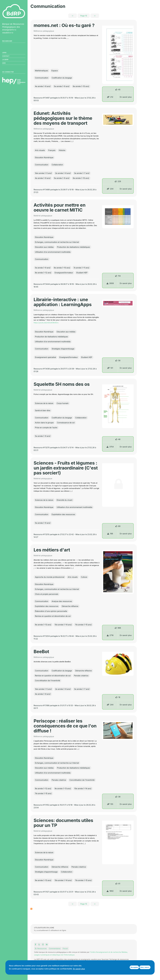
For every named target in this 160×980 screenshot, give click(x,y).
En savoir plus (126, 97)
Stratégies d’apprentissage (63, 349)
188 (110, 534)
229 (119, 181)
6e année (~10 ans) (81, 86)
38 (119, 797)
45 (119, 90)
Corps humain (63, 403)
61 (119, 884)
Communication (42, 78)
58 (119, 361)
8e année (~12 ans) (43, 273)
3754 (110, 447)
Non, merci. (145, 967)
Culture (84, 577)
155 (110, 804)
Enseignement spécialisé (45, 357)
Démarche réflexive (70, 606)
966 (119, 628)
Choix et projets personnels (47, 594)
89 (119, 526)
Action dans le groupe (44, 423)
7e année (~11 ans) (81, 268)
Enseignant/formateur (64, 273)
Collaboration (57, 165)
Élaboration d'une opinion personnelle (51, 611)
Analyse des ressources (62, 601)
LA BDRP (5, 59)
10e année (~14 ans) (63, 625)
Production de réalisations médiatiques (73, 247)
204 (110, 189)
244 (110, 705)
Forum (65, 949)
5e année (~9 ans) (62, 86)
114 (119, 276)
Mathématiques (42, 71)
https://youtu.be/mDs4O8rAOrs (46, 323)
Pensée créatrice (81, 676)
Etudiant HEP (82, 273)
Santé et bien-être (43, 410)
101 (110, 368)
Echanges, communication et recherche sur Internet (57, 242)
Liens (4, 53)
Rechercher (7, 41)
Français (52, 150)
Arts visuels (40, 150)
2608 (110, 283)
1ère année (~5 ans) (43, 173)
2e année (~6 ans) (63, 173)
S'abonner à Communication (31, 909)
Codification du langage (62, 78)
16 (119, 697)
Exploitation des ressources (63, 514)
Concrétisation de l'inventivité (48, 681)
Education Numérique (44, 157)
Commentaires (55, 949)
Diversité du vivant (65, 500)
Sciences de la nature (44, 403)
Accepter (134, 967)
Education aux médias (44, 247)
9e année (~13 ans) (43, 625)
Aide (4, 63)
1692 (110, 891)
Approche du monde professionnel (50, 577)
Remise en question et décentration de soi (53, 616)
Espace (55, 71)
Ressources (41, 949)
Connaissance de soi (66, 423)
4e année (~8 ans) (43, 86)
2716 (110, 635)
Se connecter (8, 72)
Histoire (62, 150)
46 (119, 439)
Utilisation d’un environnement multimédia (53, 252)
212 (110, 97)
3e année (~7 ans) (82, 173)
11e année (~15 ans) (83, 625)
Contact (6, 56)
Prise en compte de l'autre (46, 428)
